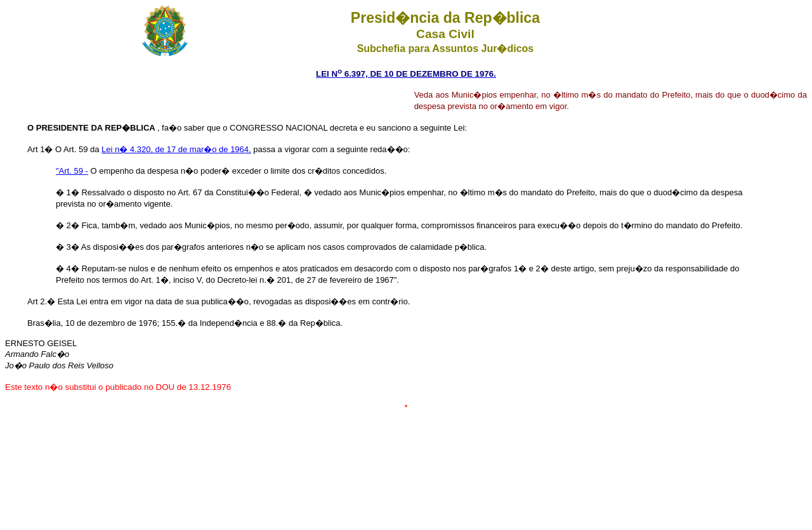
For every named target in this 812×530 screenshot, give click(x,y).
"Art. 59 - (72, 171)
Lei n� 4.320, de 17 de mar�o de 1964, (176, 149)
